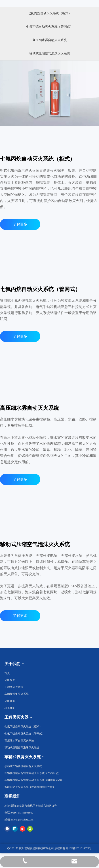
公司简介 (10, 680)
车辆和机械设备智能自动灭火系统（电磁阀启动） (34, 780)
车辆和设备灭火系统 (17, 694)
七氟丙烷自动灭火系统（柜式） (50, 13)
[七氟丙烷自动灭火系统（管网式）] (50, 365)
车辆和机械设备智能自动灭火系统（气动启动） (33, 773)
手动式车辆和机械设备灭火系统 (23, 766)
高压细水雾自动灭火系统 (50, 40)
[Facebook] (7, 828)
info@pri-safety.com (22, 820)
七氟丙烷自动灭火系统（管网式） (50, 27)
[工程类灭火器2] (49, 3)
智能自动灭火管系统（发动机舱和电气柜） (30, 787)
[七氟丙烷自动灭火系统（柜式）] (49, 93)
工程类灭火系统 (14, 687)
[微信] (30, 828)
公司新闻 (10, 701)
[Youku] (22, 828)
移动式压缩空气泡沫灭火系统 (50, 53)
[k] (29, 276)
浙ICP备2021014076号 (79, 848)
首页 (7, 673)
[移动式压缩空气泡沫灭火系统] (50, 645)
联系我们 (10, 708)
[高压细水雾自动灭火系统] (50, 372)
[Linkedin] (15, 828)
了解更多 (20, 224)
